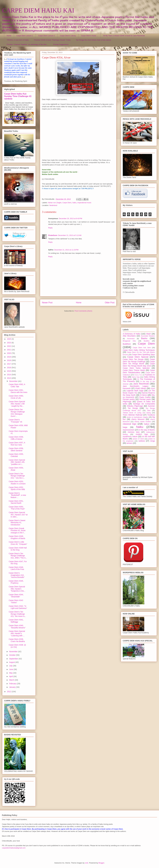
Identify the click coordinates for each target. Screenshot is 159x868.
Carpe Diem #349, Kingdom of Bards (17, 537)
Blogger (101, 863)
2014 (9, 375)
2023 (9, 343)
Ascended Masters (148, 336)
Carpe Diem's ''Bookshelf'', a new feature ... (17, 495)
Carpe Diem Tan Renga (133, 359)
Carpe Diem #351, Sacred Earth (16, 502)
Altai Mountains (129, 336)
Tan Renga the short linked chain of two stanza (93, 40)
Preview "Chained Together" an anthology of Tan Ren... (27, 44)
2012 (9, 692)
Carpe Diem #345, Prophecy (16, 582)
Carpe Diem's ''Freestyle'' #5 (15, 421)
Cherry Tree (138, 375)
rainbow (142, 441)
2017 (9, 364)
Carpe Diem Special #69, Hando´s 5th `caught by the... (17, 404)
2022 (9, 346)
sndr (87, 863)
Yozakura (151, 415)
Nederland (53, 205)
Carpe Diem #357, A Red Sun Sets (17, 444)
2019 (9, 357)
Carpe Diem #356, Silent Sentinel (16, 449)
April (11, 676)
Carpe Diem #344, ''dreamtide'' (16, 596)
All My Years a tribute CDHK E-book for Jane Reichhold (124, 36)
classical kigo (130, 424)
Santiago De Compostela (144, 404)
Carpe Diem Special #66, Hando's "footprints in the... (17, 589)
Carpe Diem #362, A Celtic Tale (17, 385)
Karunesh (127, 388)
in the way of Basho (147, 430)
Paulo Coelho (145, 397)
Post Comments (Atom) (83, 311)
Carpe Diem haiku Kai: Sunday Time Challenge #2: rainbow (18, 96)
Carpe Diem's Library (68, 36)
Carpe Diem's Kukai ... (89, 36)
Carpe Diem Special (138, 357)
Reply (50, 228)
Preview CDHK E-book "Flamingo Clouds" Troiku (52, 40)
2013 (9, 378)
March (12, 680)
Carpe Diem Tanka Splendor (136, 368)
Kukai (153, 389)
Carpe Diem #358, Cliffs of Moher (16, 438)
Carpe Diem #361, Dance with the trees (18, 391)
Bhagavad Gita (129, 341)
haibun (147, 424)
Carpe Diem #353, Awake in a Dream (17, 483)
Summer (151, 406)
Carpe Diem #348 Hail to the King (18, 549)
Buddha (147, 341)
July (11, 666)
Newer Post (47, 303)
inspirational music (84, 203)
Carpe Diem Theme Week (134, 370)
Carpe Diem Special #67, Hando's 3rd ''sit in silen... (18, 515)
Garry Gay (136, 377)
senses (129, 443)
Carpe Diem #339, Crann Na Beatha (17, 640)
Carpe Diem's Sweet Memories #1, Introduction (17, 523)
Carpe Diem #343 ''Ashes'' (16, 601)
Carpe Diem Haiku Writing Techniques (139, 350)
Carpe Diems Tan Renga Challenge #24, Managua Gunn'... (17, 413)
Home (9, 36)
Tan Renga (133, 408)
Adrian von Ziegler (55, 203)
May (11, 673)
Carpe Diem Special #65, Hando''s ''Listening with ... (17, 633)
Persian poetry (129, 399)
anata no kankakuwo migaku (137, 417)
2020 (9, 353)
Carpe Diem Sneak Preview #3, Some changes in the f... (17, 531)
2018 (9, 360)
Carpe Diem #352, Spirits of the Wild (17, 488)
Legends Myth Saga (135, 391)
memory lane (134, 432)
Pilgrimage (127, 402)
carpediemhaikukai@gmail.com (14, 848)
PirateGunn (53, 235)
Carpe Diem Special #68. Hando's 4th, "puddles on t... (17, 462)
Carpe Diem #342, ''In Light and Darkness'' (18, 607)
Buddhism (127, 344)
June (11, 669)
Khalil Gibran (141, 388)
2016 (9, 368)
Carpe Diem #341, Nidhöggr (16, 621)
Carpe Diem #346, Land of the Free (16, 568)
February (13, 684)
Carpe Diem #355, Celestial (16, 455)
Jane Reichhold (141, 384)
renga (152, 441)
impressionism (129, 430)
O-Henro (143, 395)
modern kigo (142, 434)
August (12, 662)
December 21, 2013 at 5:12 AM (70, 235)
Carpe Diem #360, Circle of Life (16, 397)
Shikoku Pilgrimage (135, 406)
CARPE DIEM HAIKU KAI (38, 10)
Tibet (149, 411)
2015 (9, 371)
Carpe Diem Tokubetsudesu (139, 371)
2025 (9, 339)
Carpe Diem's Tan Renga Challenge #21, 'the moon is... (17, 614)
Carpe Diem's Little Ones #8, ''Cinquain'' (18, 543)
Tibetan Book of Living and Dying (137, 413)
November (14, 652)
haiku (74, 203)
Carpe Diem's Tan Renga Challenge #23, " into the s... (17, 476)
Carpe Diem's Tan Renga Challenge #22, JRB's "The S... (18, 556)
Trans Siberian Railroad (133, 415)
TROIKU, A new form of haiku (18, 40)
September (14, 659)
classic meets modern (143, 422)
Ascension (131, 339)
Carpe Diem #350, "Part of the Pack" (17, 508)
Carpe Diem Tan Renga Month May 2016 (139, 365)
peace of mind (138, 439)
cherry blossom (138, 419)
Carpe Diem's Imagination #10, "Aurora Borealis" (17, 575)
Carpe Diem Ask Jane (142, 348)
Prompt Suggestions (61, 44)
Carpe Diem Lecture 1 (25, 36)
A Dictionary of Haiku (132, 334)
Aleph (149, 334)
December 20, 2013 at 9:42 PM (70, 218)
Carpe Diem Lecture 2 (46, 36)
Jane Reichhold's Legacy (136, 386)
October (13, 655)
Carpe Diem (67, 203)
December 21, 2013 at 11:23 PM (66, 250)
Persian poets (145, 399)
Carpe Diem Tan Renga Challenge (139, 360)
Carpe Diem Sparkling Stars (143, 354)
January (13, 687)
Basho (144, 338)
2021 (9, 350)
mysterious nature (130, 436)
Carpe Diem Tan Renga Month (139, 363)
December (14, 381)
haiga (125, 427)
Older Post (110, 303)
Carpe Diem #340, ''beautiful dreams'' (17, 627)
